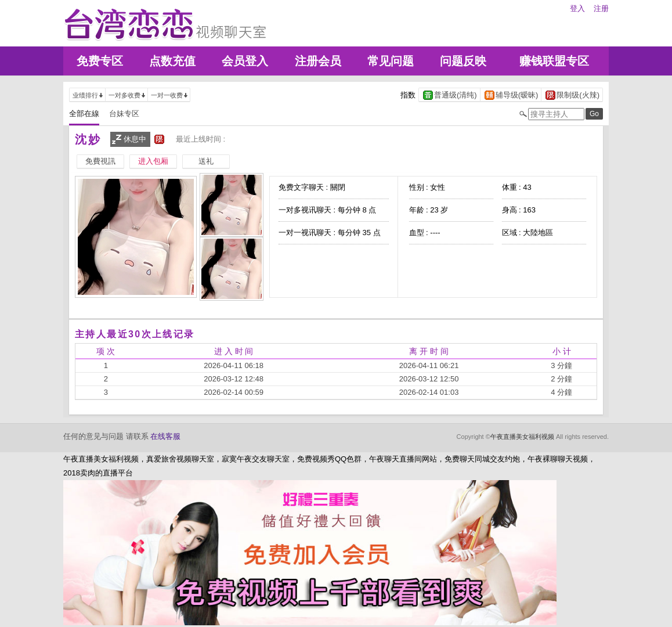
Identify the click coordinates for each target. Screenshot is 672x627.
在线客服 (165, 436)
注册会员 (318, 61)
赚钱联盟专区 (554, 61)
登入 (577, 8)
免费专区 (100, 61)
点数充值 (172, 61)
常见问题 (391, 61)
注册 (601, 8)
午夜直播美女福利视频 (522, 437)
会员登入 (245, 61)
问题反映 (463, 61)
